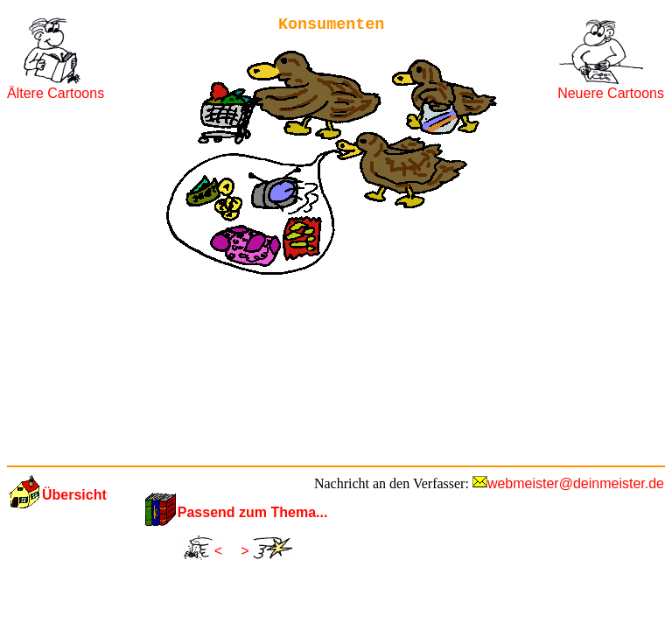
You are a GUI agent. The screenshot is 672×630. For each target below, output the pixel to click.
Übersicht (74, 495)
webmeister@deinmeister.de (576, 483)
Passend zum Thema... (253, 512)
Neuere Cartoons (611, 93)
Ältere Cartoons (56, 93)
